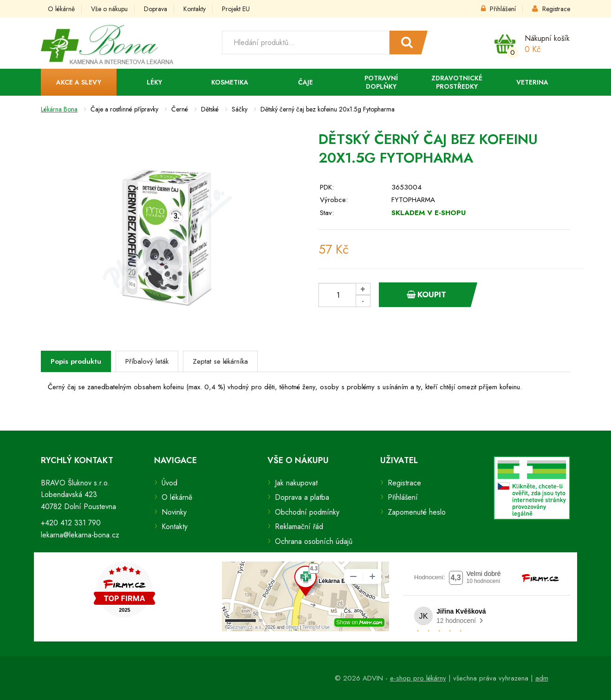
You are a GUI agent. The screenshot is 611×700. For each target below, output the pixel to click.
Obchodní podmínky (307, 512)
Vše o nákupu (109, 9)
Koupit (426, 294)
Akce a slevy (79, 82)
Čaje (305, 82)
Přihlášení (498, 9)
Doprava (156, 9)
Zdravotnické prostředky (457, 82)
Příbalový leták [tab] (147, 361)
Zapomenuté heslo (417, 512)
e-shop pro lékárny (418, 678)
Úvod (169, 483)
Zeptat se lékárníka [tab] (220, 361)
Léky (154, 82)
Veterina (532, 82)
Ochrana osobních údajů (314, 541)
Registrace (551, 9)
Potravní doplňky (381, 82)
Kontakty (195, 9)
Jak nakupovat (296, 483)
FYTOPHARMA (413, 200)
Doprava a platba (302, 497)
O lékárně (61, 9)
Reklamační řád (299, 527)
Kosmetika (230, 82)
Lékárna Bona (59, 109)
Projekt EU (236, 9)
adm (542, 678)
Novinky (174, 512)
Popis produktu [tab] (76, 361)
